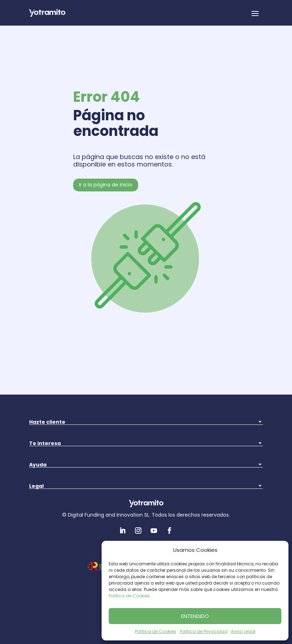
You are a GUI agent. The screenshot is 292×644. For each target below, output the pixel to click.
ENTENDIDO (195, 616)
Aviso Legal (243, 631)
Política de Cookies (129, 596)
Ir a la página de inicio (106, 185)
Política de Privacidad (204, 631)
